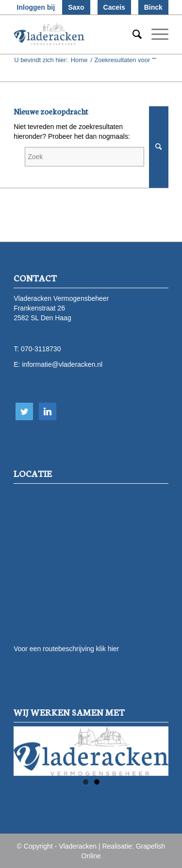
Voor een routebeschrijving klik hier (66, 649)
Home (79, 60)
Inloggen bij (36, 7)
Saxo (76, 7)
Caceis (114, 7)
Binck (153, 7)
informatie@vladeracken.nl (62, 364)
